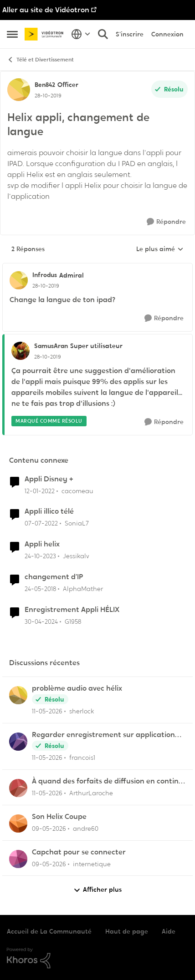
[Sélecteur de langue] (81, 34)
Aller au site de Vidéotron (46, 10)
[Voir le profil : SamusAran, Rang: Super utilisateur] (21, 351)
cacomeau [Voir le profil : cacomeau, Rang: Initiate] (77, 490)
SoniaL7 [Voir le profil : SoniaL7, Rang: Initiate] (77, 523)
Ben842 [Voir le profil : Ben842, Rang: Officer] (45, 85)
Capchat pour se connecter (79, 852)
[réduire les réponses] (97, 268)
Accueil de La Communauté (49, 931)
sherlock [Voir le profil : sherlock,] (82, 711)
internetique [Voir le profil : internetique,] (92, 864)
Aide (169, 931)
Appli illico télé (49, 511)
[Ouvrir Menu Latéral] (12, 34)
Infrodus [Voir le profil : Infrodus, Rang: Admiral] (45, 275)
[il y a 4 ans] (40, 491)
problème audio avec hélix (77, 688)
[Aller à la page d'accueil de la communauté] (46, 34)
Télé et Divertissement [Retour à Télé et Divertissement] (40, 60)
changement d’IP (54, 577)
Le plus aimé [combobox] (160, 249)
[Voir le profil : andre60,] (18, 823)
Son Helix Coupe (59, 817)
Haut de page (127, 931)
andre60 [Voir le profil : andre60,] (86, 828)
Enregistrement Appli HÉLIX (72, 610)
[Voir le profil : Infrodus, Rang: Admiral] (19, 280)
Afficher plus (97, 890)
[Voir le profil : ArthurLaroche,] (18, 788)
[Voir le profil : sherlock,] (18, 695)
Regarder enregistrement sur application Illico (103, 735)
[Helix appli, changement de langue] (46, 286)
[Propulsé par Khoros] (97, 958)
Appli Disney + (49, 479)
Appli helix (42, 544)
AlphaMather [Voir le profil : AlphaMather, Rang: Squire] (83, 589)
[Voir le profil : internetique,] (18, 859)
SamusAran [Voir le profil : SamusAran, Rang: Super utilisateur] (51, 346)
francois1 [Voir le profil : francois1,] (82, 758)
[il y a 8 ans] (40, 589)
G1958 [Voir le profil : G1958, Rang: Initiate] (73, 621)
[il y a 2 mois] (47, 711)
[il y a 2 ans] (40, 556)
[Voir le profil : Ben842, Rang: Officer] (19, 90)
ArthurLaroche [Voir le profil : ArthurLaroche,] (91, 793)
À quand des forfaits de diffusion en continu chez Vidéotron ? (108, 781)
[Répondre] (166, 222)
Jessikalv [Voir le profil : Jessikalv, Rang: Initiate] (76, 556)
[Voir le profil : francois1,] (18, 742)
